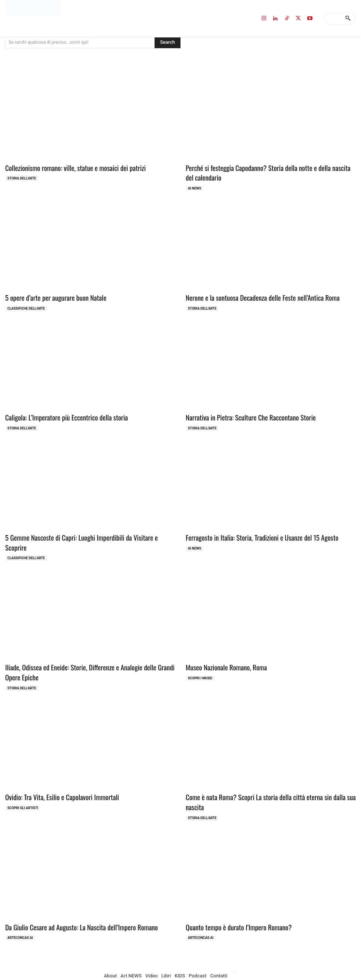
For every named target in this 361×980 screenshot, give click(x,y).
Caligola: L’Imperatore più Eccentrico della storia (60, 413)
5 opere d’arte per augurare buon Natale (50, 295)
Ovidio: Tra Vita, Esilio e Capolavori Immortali (56, 779)
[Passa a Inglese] (235, 943)
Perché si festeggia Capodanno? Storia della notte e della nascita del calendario (264, 171)
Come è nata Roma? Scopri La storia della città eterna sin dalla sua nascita (271, 779)
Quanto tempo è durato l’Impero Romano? (233, 897)
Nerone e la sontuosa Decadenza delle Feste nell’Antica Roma (254, 295)
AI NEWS (195, 186)
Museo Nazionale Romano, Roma (222, 651)
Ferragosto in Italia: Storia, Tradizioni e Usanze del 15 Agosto (254, 532)
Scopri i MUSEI (200, 661)
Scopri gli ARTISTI (23, 789)
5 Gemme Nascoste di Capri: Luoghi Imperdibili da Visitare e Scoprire (84, 532)
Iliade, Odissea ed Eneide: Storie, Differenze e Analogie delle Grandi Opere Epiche (88, 655)
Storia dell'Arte (22, 177)
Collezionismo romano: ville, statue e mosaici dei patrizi (68, 167)
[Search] (348, 19)
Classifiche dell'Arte (26, 305)
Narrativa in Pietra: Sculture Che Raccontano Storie (244, 413)
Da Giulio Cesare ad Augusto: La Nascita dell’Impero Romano (74, 897)
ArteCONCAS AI (20, 908)
